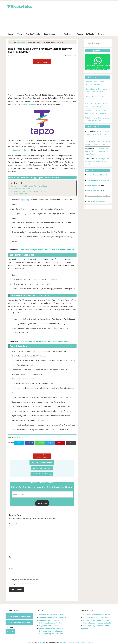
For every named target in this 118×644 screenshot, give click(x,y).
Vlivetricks (19, 6)
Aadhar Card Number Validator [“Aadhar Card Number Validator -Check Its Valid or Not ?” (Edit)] (96, 620)
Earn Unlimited (30, 104)
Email (12, 568)
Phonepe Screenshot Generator (97, 175)
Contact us (71, 642)
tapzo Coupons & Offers (18, 150)
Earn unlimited (20, 438)
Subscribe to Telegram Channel (19, 622)
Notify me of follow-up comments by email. (26, 580)
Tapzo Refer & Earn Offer (20, 189)
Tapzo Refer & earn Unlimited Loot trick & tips (30, 191)
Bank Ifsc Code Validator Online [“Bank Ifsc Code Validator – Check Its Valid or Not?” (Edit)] (96, 618)
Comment (13, 524)
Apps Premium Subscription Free (98, 196)
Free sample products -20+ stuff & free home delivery (97, 134)
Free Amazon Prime (93, 185)
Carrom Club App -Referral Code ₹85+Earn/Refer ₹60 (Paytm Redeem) (97, 151)
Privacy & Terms (81, 642)
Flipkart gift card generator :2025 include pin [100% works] (97, 161)
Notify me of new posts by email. (22, 584)
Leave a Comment (71, 55)
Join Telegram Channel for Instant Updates (42, 456)
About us (63, 642)
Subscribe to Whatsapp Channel (19, 616)
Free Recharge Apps (93, 191)
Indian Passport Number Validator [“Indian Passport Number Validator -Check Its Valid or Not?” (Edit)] (97, 623)
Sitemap (90, 642)
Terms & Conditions (21, 194)
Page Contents (16, 183)
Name (12, 557)
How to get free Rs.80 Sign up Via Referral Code (29, 186)
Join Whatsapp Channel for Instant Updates (42, 61)
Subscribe (42, 503)
